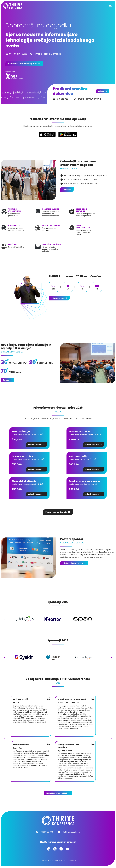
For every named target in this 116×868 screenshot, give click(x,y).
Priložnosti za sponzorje (73, 563)
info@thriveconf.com (71, 832)
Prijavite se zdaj (58, 298)
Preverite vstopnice (23, 64)
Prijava (101, 91)
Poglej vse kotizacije (56, 512)
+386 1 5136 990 (46, 832)
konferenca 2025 (57, 793)
